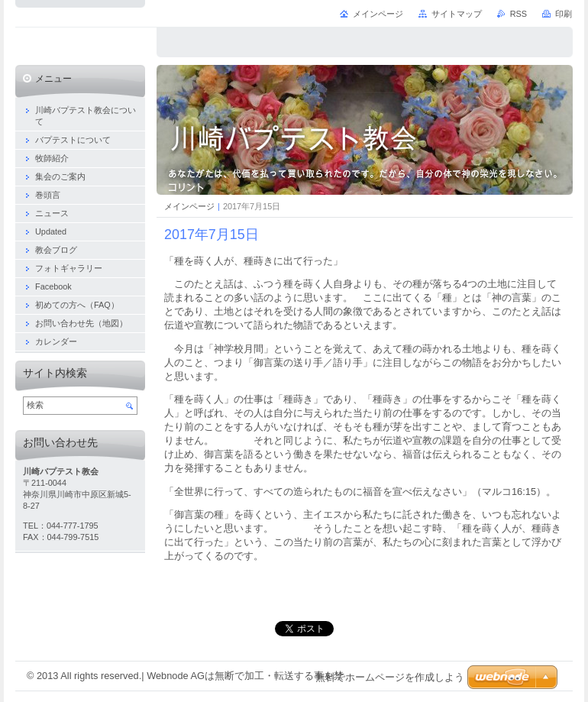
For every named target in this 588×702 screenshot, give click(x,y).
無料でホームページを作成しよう (390, 677)
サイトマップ (457, 14)
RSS (519, 14)
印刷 (564, 14)
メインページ (189, 206)
